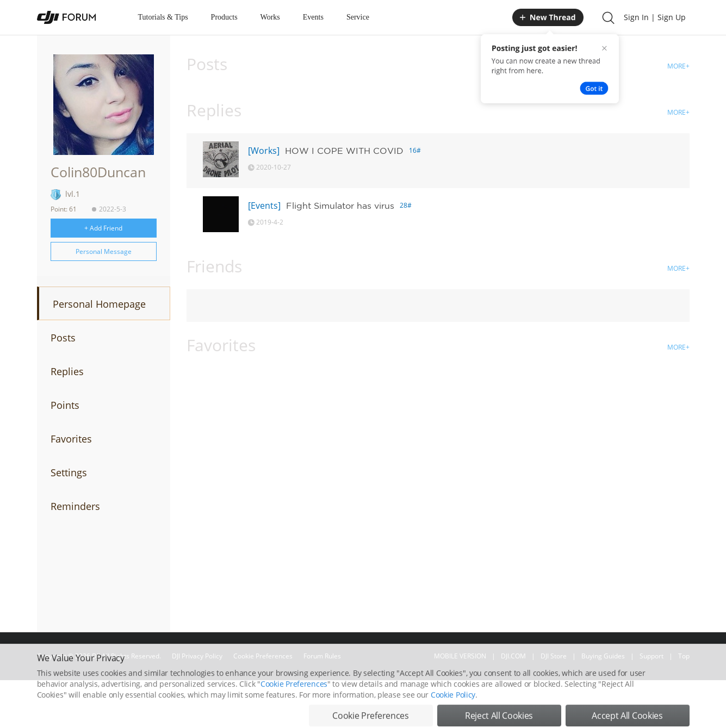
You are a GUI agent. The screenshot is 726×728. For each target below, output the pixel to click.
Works (270, 17)
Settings (69, 472)
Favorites (71, 439)
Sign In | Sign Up (655, 17)
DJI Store (554, 656)
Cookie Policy (453, 717)
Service (358, 17)
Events (313, 17)
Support (651, 656)
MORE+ (678, 66)
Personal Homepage (99, 304)
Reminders (75, 506)
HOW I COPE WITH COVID (344, 151)
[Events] (264, 206)
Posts (63, 338)
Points (65, 405)
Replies (67, 371)
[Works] (264, 151)
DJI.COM (513, 656)
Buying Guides (603, 656)
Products (224, 17)
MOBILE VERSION (460, 656)
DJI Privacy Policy (197, 656)
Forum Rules (322, 656)
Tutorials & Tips (163, 17)
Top (684, 656)
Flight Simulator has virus (340, 206)
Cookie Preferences (263, 656)
